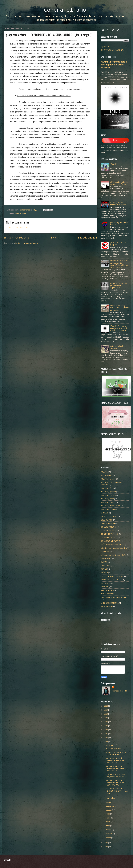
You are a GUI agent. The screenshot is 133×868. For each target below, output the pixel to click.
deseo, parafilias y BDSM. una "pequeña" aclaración (119, 308)
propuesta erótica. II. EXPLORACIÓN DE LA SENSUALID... (115, 760)
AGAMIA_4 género (108, 492)
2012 (106, 843)
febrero (109, 834)
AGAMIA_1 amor (108, 479)
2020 (106, 714)
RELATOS (105, 587)
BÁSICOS (105, 513)
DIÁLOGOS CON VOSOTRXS (112, 544)
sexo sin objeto (107, 590)
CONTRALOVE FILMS (110, 534)
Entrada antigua (87, 238)
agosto (109, 810)
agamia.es (105, 47)
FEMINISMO (106, 559)
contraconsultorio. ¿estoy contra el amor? (116, 753)
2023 (106, 706)
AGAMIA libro (107, 475)
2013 (106, 742)
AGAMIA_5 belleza (108, 495)
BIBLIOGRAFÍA (107, 520)
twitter (113, 29)
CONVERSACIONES (109, 537)
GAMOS (104, 562)
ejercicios (105, 552)
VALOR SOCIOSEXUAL (110, 603)
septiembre (111, 806)
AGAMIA (113, 164)
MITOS (104, 569)
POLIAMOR (106, 583)
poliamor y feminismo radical (120, 223)
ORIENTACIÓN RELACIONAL (113, 50)
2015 (106, 734)
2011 (106, 847)
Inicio (54, 238)
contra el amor (66, 10)
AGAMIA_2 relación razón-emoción (112, 484)
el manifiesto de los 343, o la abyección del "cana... (117, 776)
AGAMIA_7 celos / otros (111, 506)
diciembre (110, 745)
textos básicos (107, 594)
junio (108, 818)
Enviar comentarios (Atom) (26, 243)
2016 (106, 730)
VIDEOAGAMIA (107, 606)
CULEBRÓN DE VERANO (111, 541)
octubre (109, 802)
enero (109, 838)
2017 (106, 726)
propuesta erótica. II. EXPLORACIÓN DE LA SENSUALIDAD (115, 783)
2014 (106, 738)
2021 (106, 710)
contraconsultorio (109, 530)
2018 (106, 722)
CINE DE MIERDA (108, 523)
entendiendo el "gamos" (116, 347)
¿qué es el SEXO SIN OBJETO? (118, 244)
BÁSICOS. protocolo (109, 516)
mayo (109, 822)
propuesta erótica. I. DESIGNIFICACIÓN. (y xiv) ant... (117, 791)
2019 (106, 718)
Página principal (103, 29)
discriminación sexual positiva (114, 548)
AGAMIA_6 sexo (21, 213)
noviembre (111, 798)
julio (108, 814)
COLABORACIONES (109, 527)
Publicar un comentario (19, 227)
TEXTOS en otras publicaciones (114, 597)
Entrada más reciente (16, 238)
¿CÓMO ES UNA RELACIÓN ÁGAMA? (118, 203)
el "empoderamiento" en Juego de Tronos (119, 183)
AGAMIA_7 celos (108, 502)
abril (108, 826)
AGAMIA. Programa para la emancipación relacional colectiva (114, 65)
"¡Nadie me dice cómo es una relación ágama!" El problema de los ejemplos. (119, 264)
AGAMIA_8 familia (108, 509)
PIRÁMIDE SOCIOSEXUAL (111, 580)
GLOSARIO (105, 566)
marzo (109, 830)
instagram (118, 29)
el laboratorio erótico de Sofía (114, 555)
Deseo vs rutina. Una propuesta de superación (119, 285)
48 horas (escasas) (113, 748)
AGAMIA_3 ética (107, 488)
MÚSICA (104, 573)
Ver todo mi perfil (119, 691)
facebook (108, 29)
